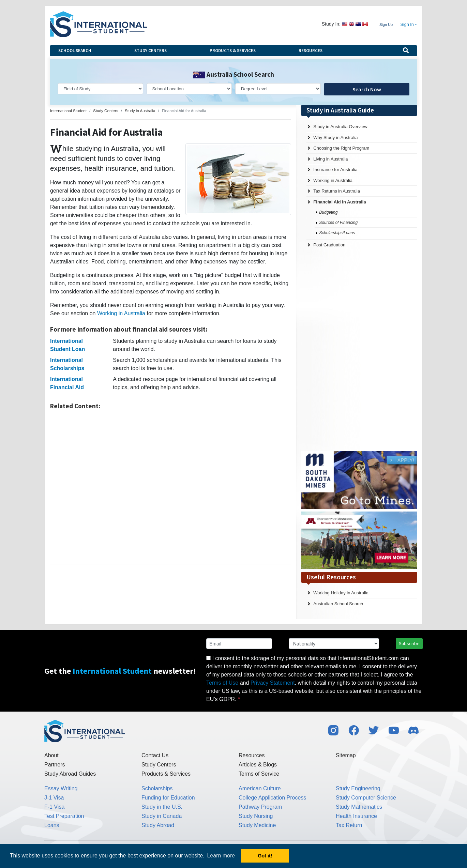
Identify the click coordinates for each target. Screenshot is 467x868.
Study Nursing (256, 816)
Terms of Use (222, 683)
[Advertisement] (171, 489)
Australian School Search (338, 604)
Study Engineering (358, 788)
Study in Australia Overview (340, 127)
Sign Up (386, 25)
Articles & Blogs (258, 765)
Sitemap (346, 755)
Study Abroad (158, 825)
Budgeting (328, 212)
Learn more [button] (221, 856)
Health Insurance (356, 816)
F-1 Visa (54, 807)
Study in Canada (162, 816)
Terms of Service (259, 774)
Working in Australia (121, 313)
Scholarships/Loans (337, 233)
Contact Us (155, 755)
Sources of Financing (338, 223)
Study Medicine (257, 825)
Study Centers (150, 51)
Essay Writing (61, 788)
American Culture (260, 788)
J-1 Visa (54, 798)
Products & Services (233, 51)
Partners (55, 765)
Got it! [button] (265, 856)
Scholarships (157, 788)
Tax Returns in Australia (337, 191)
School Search (75, 51)
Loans (52, 825)
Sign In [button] (407, 25)
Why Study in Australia (335, 138)
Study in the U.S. (162, 807)
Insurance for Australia (335, 170)
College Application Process (272, 798)
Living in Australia (330, 159)
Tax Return (349, 825)
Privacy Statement (273, 683)
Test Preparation (64, 816)
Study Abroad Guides (70, 774)
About (51, 755)
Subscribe (409, 643)
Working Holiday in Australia (341, 593)
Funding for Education (168, 798)
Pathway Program (260, 807)
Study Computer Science (366, 798)
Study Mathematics (359, 807)
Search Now (367, 89)
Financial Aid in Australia (340, 202)
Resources (311, 51)
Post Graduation (329, 245)
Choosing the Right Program (341, 148)
